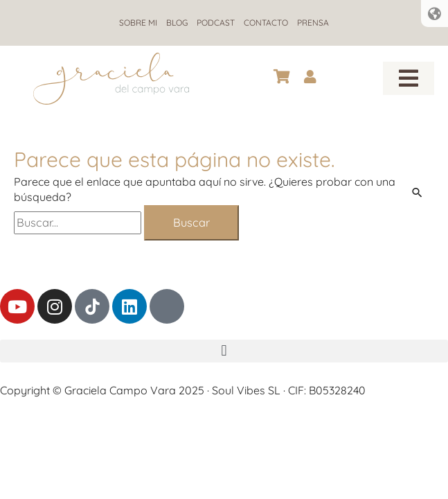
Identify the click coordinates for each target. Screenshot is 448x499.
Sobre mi (138, 23)
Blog (177, 23)
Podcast (216, 23)
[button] (409, 78)
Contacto (266, 23)
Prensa (313, 23)
